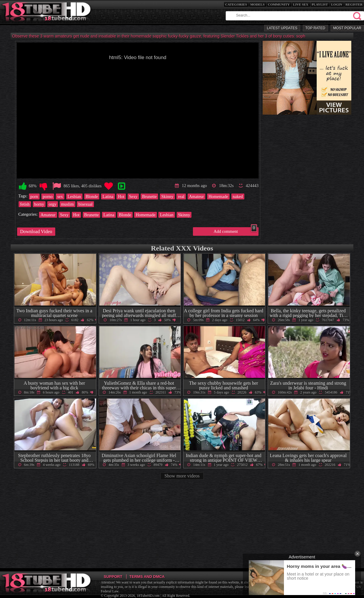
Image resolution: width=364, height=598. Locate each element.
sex (60, 196)
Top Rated (315, 28)
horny (39, 204)
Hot (121, 196)
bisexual (85, 204)
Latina (108, 196)
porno (48, 196)
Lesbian (74, 196)
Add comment (235, 230)
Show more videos (182, 476)
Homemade (218, 196)
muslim (68, 204)
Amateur (196, 196)
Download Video (36, 231)
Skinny (167, 196)
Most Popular (347, 28)
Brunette (149, 196)
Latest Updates (282, 28)
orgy (53, 204)
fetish (25, 204)
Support (113, 577)
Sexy (133, 196)
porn (34, 196)
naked (238, 196)
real (181, 196)
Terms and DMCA (147, 577)
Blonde (92, 196)
